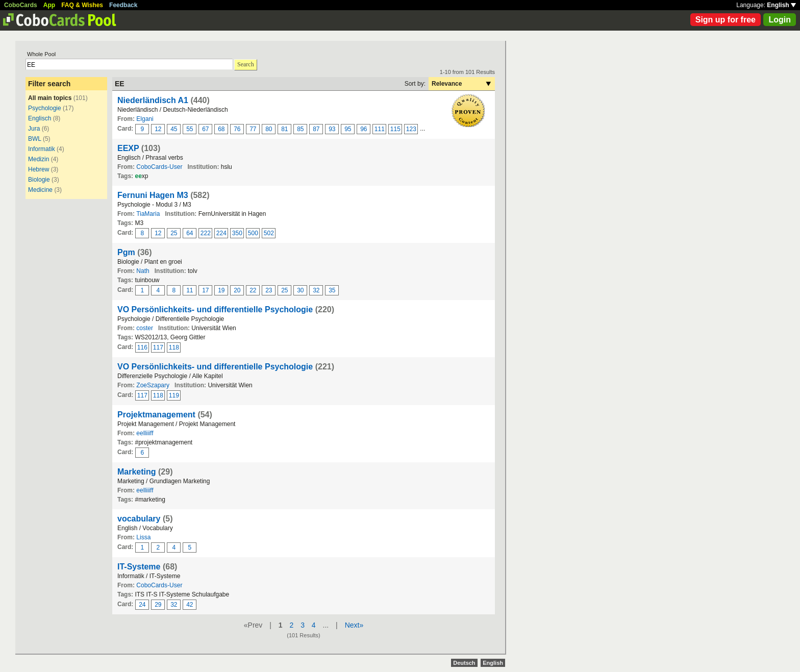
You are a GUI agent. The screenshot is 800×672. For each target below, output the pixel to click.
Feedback (123, 5)
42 (190, 605)
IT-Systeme (139, 567)
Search (246, 64)
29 (158, 605)
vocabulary (139, 519)
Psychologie (45, 108)
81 (284, 129)
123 (411, 129)
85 (300, 129)
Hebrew (39, 169)
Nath (143, 271)
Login (780, 20)
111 (380, 129)
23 (269, 290)
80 (269, 129)
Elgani (145, 119)
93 (332, 129)
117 (158, 347)
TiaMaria (148, 214)
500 (253, 233)
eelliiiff (145, 433)
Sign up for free (726, 20)
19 (221, 290)
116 (142, 347)
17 (205, 290)
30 (300, 290)
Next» (354, 625)
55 (190, 129)
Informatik (42, 149)
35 (332, 290)
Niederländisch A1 (153, 100)
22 (253, 290)
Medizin (39, 159)
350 (237, 233)
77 (253, 129)
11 (190, 290)
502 (269, 233)
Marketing (137, 472)
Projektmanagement (156, 415)
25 (174, 233)
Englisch (40, 118)
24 (142, 605)
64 (190, 233)
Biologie (39, 180)
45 (174, 129)
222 (206, 233)
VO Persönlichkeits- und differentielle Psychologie (215, 309)
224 (221, 233)
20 (237, 290)
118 (174, 347)
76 (237, 129)
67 (205, 129)
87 (316, 129)
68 (221, 129)
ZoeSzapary (153, 385)
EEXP (128, 148)
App (49, 5)
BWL (35, 139)
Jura (34, 129)
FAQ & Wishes (82, 5)
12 (158, 129)
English (781, 5)
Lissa (143, 537)
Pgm (126, 252)
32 (316, 290)
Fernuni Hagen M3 (153, 195)
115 (395, 129)
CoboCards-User (159, 167)
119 (174, 395)
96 (364, 129)
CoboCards (21, 5)
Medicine (40, 190)
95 (348, 129)
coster (145, 328)
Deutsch (464, 663)
